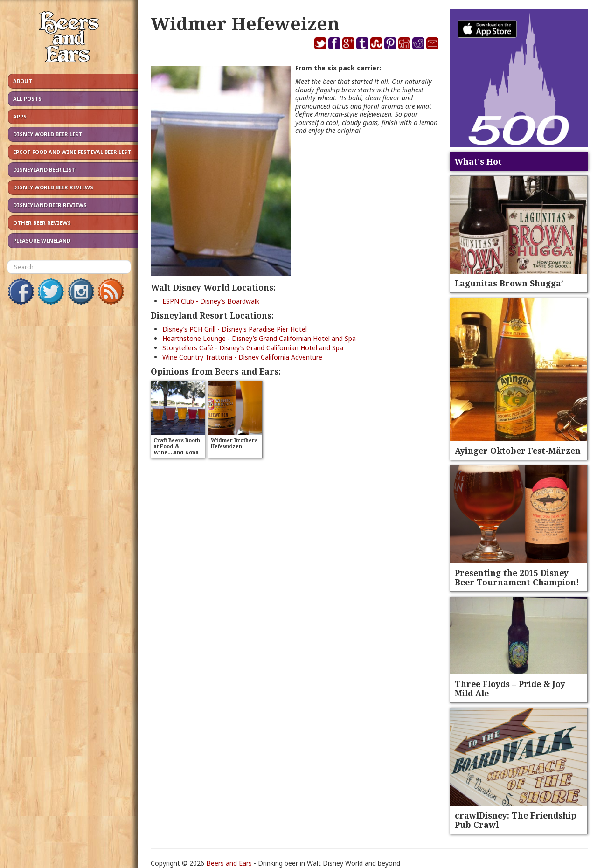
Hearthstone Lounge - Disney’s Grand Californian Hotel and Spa (259, 338)
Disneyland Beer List (44, 170)
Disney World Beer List (48, 134)
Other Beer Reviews (42, 223)
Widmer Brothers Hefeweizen (234, 443)
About (23, 81)
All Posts (27, 99)
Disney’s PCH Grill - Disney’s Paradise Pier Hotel (235, 329)
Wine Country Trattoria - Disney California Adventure (242, 357)
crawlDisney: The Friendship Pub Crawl (516, 820)
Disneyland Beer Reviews (50, 205)
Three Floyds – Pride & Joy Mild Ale (510, 688)
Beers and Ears (229, 863)
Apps (20, 116)
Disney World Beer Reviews (53, 187)
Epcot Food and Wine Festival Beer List (72, 152)
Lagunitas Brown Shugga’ (509, 283)
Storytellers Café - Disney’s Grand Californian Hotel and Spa (253, 348)
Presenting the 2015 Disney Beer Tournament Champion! (517, 577)
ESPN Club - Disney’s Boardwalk (211, 301)
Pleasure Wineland (42, 240)
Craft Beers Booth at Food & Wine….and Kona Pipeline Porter (177, 449)
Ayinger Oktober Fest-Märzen (518, 451)
